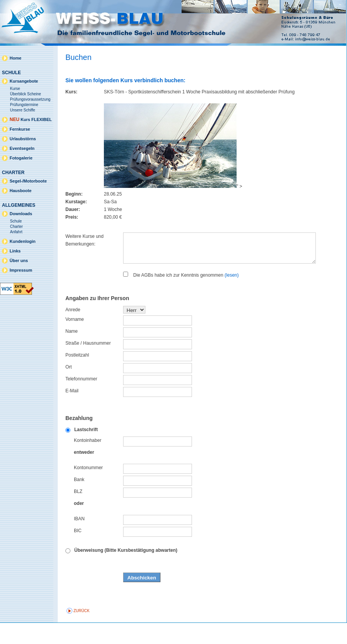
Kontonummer (88, 489)
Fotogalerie (21, 158)
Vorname (75, 340)
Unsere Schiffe (23, 110)
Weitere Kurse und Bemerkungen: (84, 240)
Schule (16, 221)
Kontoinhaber (88, 461)
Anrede (73, 331)
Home (16, 58)
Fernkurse (20, 129)
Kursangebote (24, 81)
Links (15, 251)
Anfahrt (16, 232)
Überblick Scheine (26, 94)
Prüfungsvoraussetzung (30, 99)
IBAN (79, 540)
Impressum (21, 270)
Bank (79, 501)
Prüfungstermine (24, 105)
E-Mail (72, 412)
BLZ (78, 513)
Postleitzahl (77, 376)
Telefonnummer (81, 400)
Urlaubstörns (23, 139)
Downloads (21, 214)
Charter (16, 227)
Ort (69, 388)
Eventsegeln (22, 148)
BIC (78, 552)
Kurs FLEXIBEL (31, 120)
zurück (82, 632)
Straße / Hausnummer (88, 364)
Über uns (19, 261)
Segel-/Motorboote (28, 181)
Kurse (15, 89)
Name (72, 352)
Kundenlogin (23, 241)
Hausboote (21, 191)
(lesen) (232, 296)
